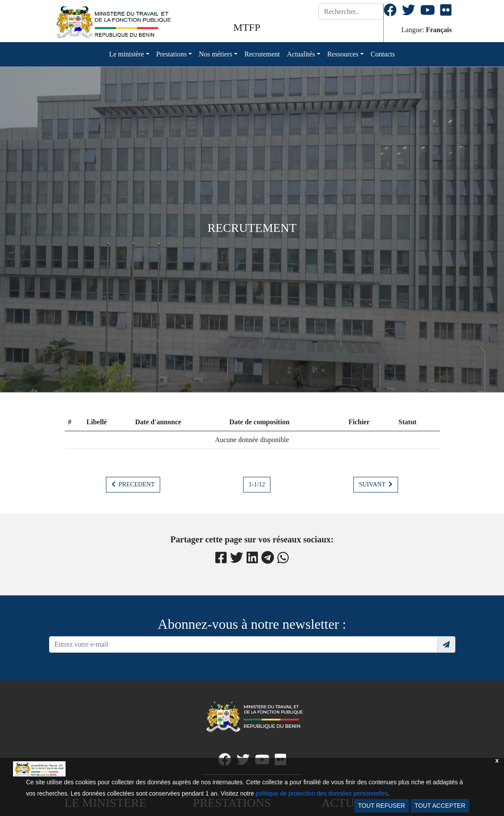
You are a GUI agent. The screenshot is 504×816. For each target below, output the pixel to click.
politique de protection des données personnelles (322, 793)
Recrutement (262, 54)
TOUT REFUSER (382, 806)
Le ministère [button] (126, 54)
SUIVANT (376, 484)
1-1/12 (257, 484)
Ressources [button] (343, 54)
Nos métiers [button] (216, 54)
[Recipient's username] (243, 644)
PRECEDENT (133, 484)
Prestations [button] (171, 54)
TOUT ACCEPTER (440, 806)
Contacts (383, 54)
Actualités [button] (301, 54)
